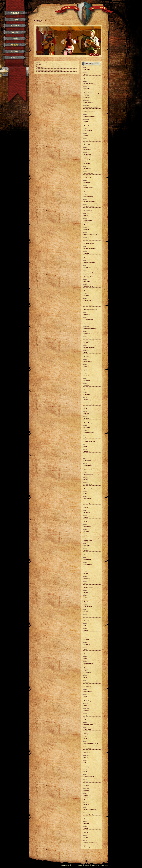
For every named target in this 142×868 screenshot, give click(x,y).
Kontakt (80, 865)
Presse (74, 865)
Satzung (87, 865)
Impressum (104, 865)
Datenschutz (95, 865)
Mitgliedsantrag (65, 865)
